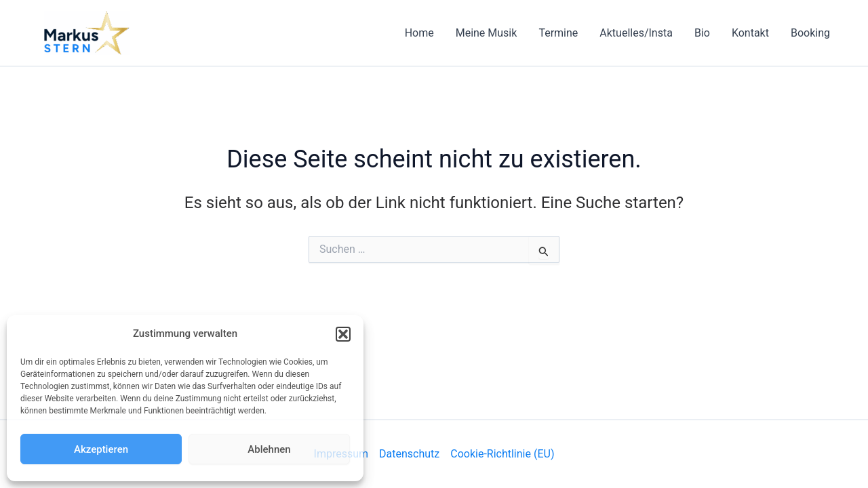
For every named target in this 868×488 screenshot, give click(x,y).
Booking (810, 33)
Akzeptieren (101, 449)
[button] (343, 334)
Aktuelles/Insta (636, 33)
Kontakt (750, 33)
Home (419, 33)
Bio (702, 33)
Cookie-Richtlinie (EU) (502, 454)
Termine (558, 33)
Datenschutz (409, 454)
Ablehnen (269, 449)
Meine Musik (487, 33)
